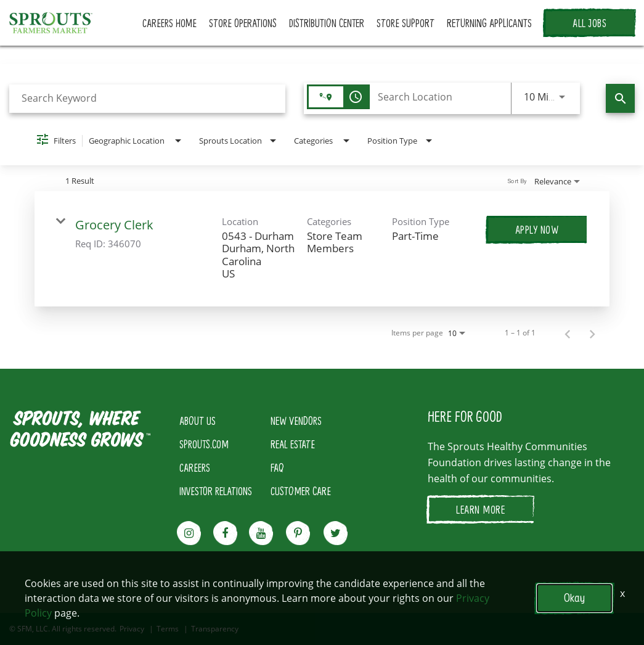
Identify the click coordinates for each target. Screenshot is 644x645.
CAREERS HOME (169, 23)
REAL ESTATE (293, 444)
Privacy (132, 629)
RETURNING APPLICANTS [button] (489, 23)
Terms (168, 629)
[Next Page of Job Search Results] (592, 333)
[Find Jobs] (620, 98)
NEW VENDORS (296, 421)
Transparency (215, 629)
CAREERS (195, 467)
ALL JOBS (589, 23)
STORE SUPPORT (406, 23)
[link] (322, 249)
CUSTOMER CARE (301, 491)
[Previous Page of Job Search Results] (568, 333)
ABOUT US (198, 421)
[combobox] (147, 98)
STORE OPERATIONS (243, 23)
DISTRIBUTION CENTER (327, 23)
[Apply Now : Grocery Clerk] (537, 229)
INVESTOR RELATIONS (216, 491)
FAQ (277, 467)
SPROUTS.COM (204, 444)
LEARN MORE (480, 509)
